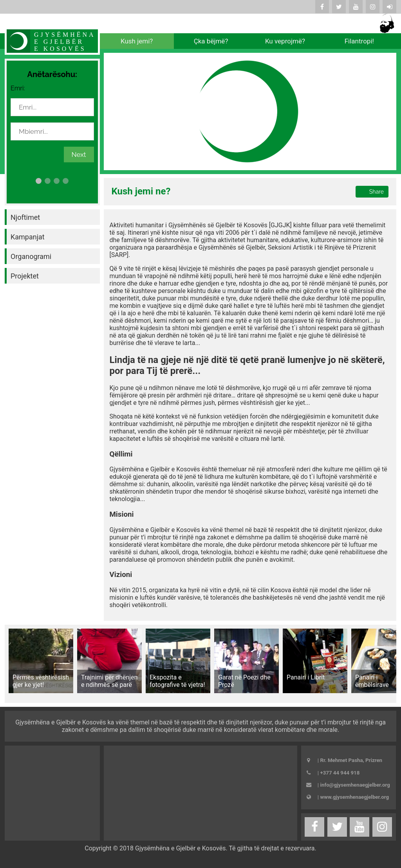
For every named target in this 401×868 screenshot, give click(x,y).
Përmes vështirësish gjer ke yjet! (41, 681)
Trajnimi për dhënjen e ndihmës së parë (109, 681)
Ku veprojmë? (285, 41)
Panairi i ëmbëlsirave (372, 681)
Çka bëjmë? (211, 41)
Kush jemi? (137, 41)
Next (79, 155)
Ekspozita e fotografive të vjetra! (177, 681)
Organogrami (31, 256)
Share (377, 192)
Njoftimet (25, 217)
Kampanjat (28, 237)
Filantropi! (359, 41)
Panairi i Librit (306, 677)
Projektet (25, 276)
